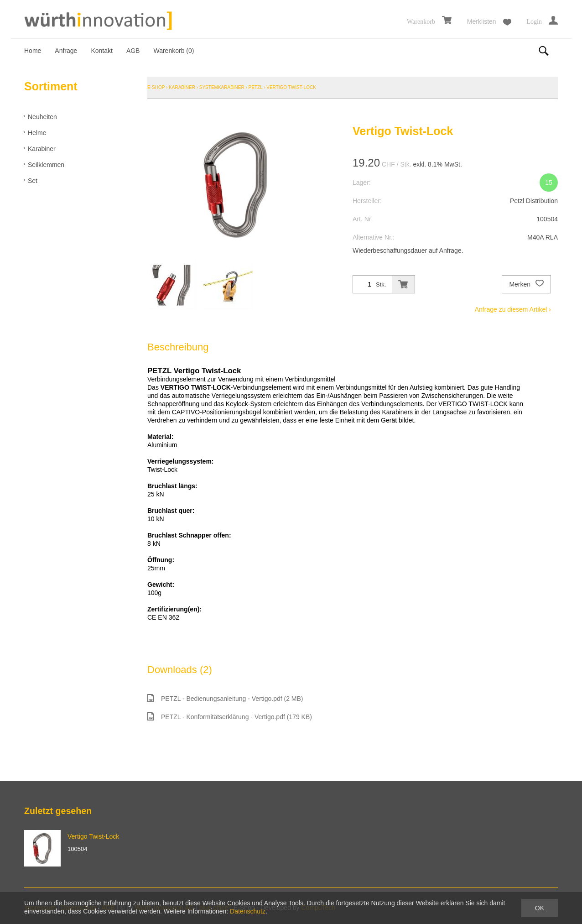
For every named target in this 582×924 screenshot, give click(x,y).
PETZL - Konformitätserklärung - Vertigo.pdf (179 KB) (230, 716)
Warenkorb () (174, 51)
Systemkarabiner (222, 87)
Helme (37, 133)
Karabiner (42, 149)
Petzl (256, 87)
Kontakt (101, 51)
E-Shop (156, 87)
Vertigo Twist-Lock (291, 87)
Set (33, 181)
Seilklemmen (46, 165)
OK (540, 908)
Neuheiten (42, 117)
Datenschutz (248, 911)
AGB (133, 51)
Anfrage (66, 51)
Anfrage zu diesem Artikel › (513, 309)
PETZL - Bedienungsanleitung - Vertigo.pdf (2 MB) (225, 698)
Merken (526, 284)
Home (33, 51)
